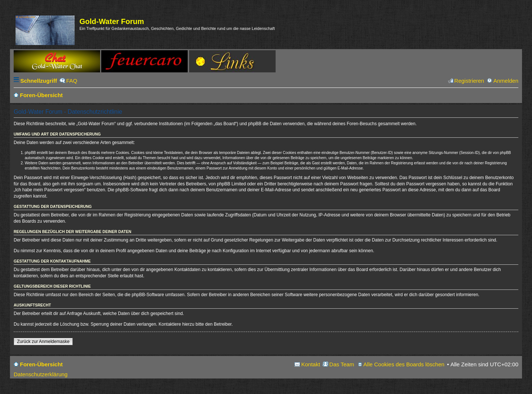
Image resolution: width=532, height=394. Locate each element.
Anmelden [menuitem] (506, 81)
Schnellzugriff (39, 81)
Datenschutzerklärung (41, 374)
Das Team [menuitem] (342, 364)
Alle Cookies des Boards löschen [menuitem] (404, 364)
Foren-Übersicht (41, 364)
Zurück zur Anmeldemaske (43, 342)
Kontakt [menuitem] (311, 364)
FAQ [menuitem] (72, 81)
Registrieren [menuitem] (469, 81)
